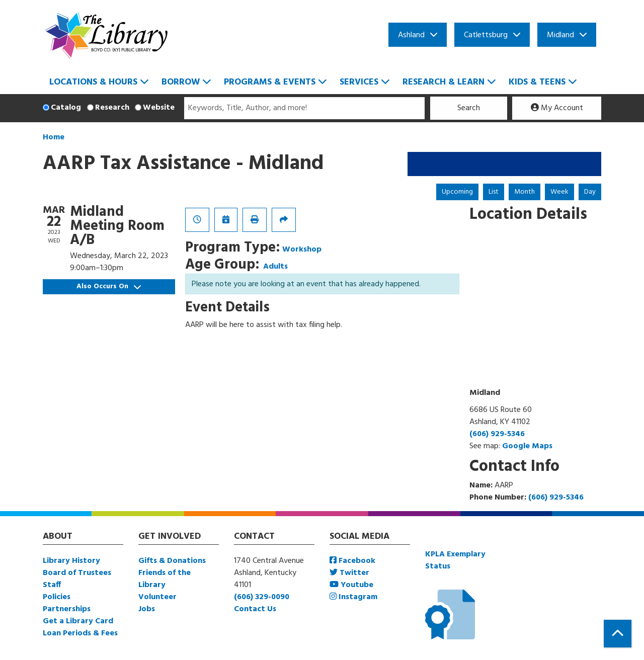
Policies (57, 597)
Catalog (66, 108)
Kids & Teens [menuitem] (537, 82)
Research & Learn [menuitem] (444, 82)
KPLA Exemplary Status (455, 560)
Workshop (302, 250)
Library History (71, 561)
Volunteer (157, 597)
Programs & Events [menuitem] (270, 82)
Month (525, 192)
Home (54, 137)
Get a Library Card (78, 621)
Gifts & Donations (172, 561)
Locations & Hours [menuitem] (93, 82)
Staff (52, 585)
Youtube (351, 585)
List (494, 192)
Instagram (353, 597)
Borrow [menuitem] (181, 82)
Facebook (352, 561)
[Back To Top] (618, 634)
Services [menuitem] (359, 82)
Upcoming (457, 192)
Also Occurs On (109, 286)
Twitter (349, 573)
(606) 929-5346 (497, 434)
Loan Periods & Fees (80, 633)
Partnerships (67, 609)
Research (112, 108)
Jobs (147, 609)
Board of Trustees (77, 573)
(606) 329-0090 (262, 597)
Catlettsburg (486, 35)
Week (559, 192)
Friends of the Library (165, 579)
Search (469, 108)
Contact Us (255, 609)
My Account (557, 108)
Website (159, 108)
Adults (275, 267)
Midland (560, 35)
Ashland (411, 35)
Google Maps (527, 446)
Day (590, 192)
